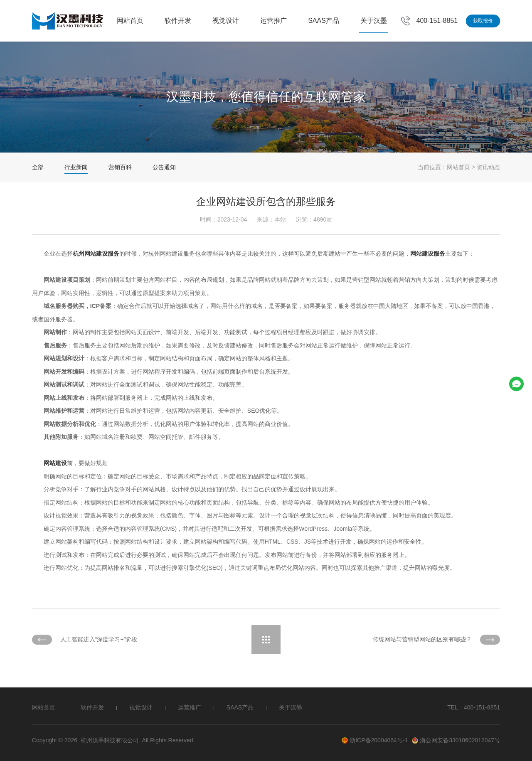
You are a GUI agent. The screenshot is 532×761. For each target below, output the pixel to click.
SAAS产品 (324, 21)
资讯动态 (488, 167)
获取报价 (483, 21)
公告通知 (164, 167)
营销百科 (120, 167)
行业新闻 (76, 167)
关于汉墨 (374, 21)
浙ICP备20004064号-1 (375, 740)
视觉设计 (226, 21)
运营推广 (273, 21)
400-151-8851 (437, 21)
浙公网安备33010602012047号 (456, 740)
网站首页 (130, 21)
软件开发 (178, 21)
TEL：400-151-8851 (474, 707)
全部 (38, 167)
